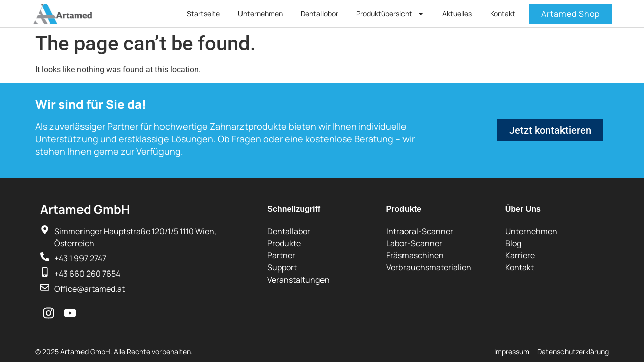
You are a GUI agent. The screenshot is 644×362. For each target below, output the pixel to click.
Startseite (203, 13)
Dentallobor (319, 13)
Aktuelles (457, 13)
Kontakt (503, 13)
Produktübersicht (390, 14)
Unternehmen (260, 13)
